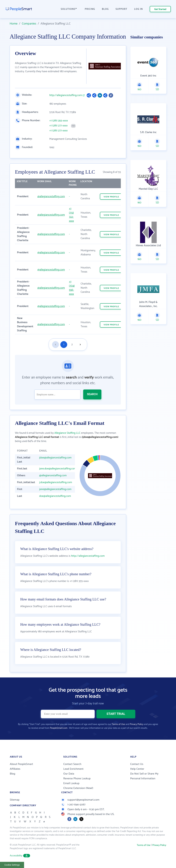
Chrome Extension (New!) (78, 788)
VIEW (111, 197)
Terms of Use (118, 724)
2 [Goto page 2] (72, 344)
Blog (13, 774)
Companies (29, 24)
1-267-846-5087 (73, 805)
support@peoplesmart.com (80, 800)
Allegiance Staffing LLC (67, 433)
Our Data (69, 774)
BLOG (105, 9)
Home (14, 24)
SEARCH (92, 394)
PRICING (90, 9)
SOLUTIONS (69, 9)
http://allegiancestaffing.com (66, 95)
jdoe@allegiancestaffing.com (55, 458)
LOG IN (139, 9)
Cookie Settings (12, 865)
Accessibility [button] (20, 856)
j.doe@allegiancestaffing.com (56, 482)
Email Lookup (71, 783)
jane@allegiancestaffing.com (55, 489)
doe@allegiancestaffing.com (55, 496)
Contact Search (72, 764)
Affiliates (15, 769)
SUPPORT (121, 9)
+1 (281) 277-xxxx (58, 126)
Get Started (160, 9)
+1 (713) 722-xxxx (71, 215)
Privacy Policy (137, 724)
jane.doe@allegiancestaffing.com (58, 469)
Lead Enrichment (73, 769)
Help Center (137, 769)
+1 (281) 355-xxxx (59, 121)
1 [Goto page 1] (64, 344)
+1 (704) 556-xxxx (72, 288)
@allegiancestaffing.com (51, 196)
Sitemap (15, 800)
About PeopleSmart (21, 764)
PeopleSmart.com (59, 728)
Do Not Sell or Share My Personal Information (144, 776)
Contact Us (137, 764)
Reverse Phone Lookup (77, 779)
